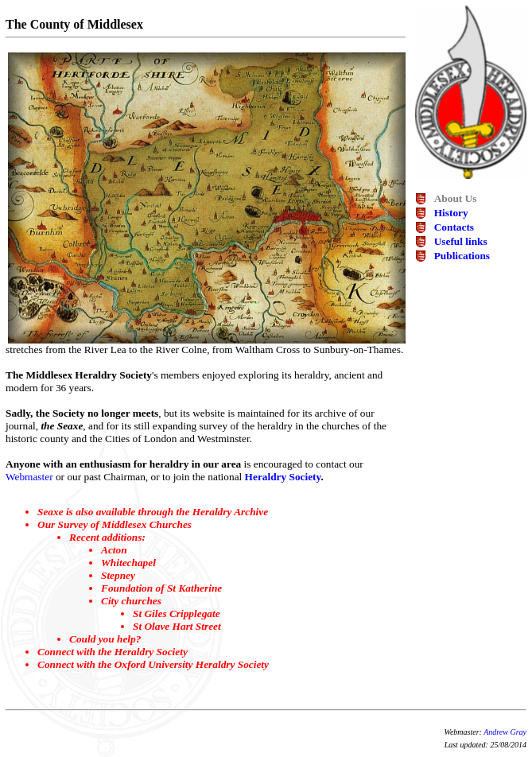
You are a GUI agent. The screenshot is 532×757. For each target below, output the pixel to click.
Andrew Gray (505, 732)
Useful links (461, 241)
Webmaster (29, 477)
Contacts (454, 227)
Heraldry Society (283, 477)
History (451, 213)
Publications (462, 256)
